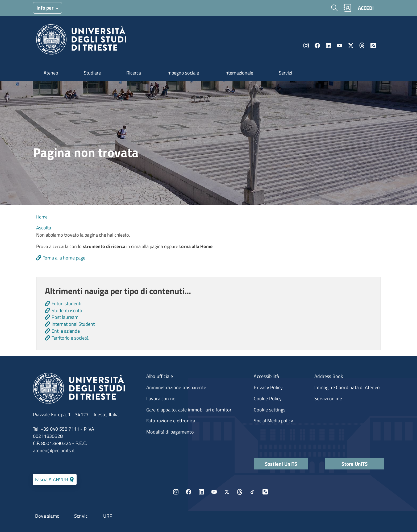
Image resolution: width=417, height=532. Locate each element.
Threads (362, 46)
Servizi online (328, 399)
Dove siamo (47, 516)
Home (42, 217)
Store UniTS (355, 464)
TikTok (252, 492)
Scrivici (82, 516)
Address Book (329, 376)
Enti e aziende (66, 331)
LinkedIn (328, 46)
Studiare (92, 73)
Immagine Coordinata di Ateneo (347, 387)
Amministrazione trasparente (176, 387)
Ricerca (134, 73)
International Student (73, 324)
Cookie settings (270, 410)
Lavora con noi (162, 399)
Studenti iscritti (67, 310)
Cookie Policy (268, 399)
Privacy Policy (268, 387)
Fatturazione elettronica (171, 421)
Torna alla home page (64, 258)
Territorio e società (70, 338)
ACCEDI (366, 8)
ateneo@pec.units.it (54, 450)
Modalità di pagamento (170, 432)
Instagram (306, 46)
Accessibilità (266, 376)
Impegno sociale (183, 73)
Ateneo (51, 73)
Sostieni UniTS (281, 464)
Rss (373, 46)
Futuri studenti (66, 304)
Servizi (285, 73)
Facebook (317, 46)
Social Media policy (273, 421)
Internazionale (239, 73)
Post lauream (65, 317)
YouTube (340, 46)
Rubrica (347, 8)
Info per (45, 8)
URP (108, 516)
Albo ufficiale (160, 376)
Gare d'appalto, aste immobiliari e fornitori (189, 410)
